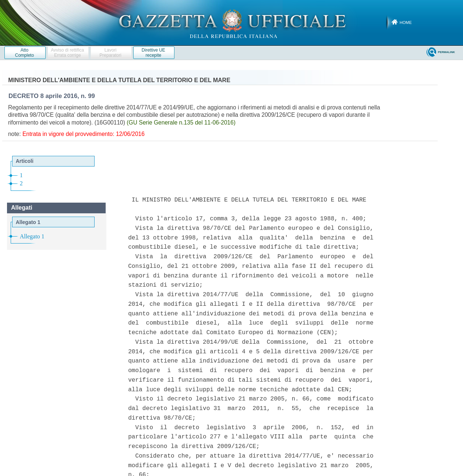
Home (406, 22)
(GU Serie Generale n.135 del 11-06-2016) (181, 122)
